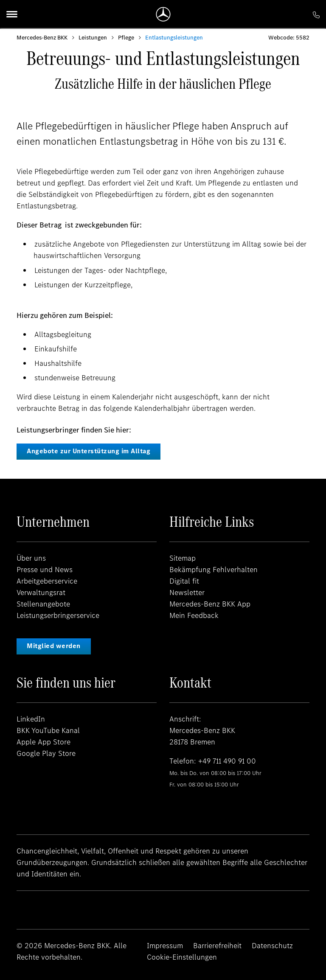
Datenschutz (272, 946)
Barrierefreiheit (217, 946)
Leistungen (93, 38)
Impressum (165, 946)
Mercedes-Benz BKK (42, 38)
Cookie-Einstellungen (182, 957)
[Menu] (12, 14)
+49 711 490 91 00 (228, 761)
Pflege (126, 38)
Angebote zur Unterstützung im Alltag (89, 451)
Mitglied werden (54, 646)
